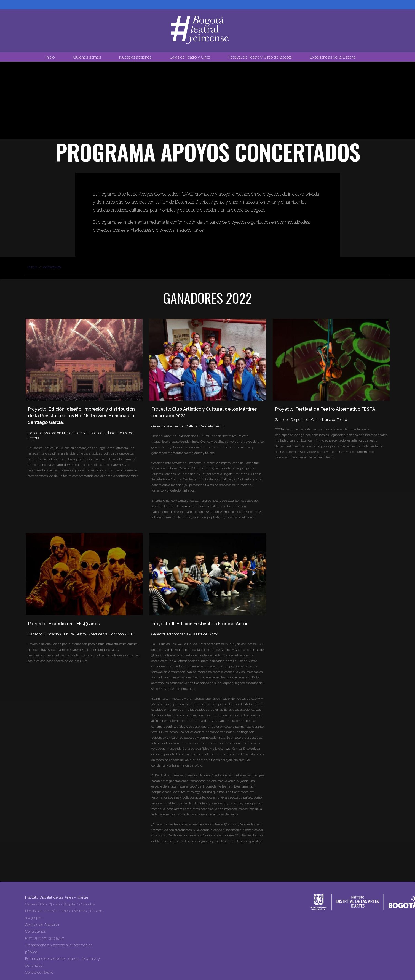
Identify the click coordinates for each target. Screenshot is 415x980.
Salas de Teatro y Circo (190, 57)
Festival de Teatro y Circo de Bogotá (260, 57)
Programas (52, 267)
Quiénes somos (87, 57)
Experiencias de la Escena (333, 57)
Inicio (50, 57)
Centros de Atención (42, 924)
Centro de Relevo (39, 972)
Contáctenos (35, 931)
